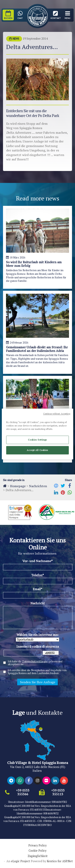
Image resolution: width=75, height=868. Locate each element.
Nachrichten (38, 486)
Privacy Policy (37, 845)
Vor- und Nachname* (37, 561)
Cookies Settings (37, 440)
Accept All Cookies (37, 450)
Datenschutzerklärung (35, 661)
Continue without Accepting (57, 414)
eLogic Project (20, 861)
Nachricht (38, 603)
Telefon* (37, 575)
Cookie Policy (37, 851)
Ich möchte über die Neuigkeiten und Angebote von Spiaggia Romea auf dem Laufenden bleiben (37, 672)
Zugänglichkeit (38, 856)
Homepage (18, 486)
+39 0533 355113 (58, 792)
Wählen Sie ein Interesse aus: (38, 635)
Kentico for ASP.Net (60, 861)
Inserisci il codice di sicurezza (38, 646)
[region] (37, 434)
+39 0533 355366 (23, 792)
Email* (37, 589)
